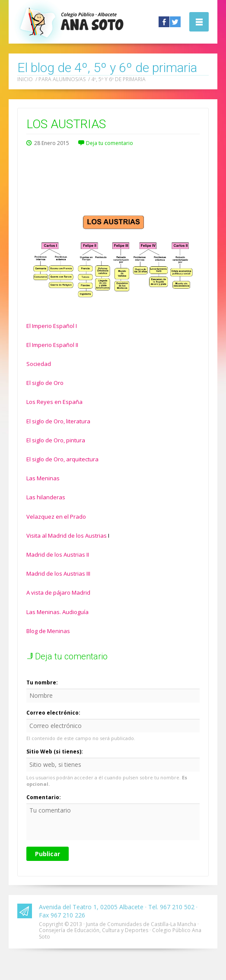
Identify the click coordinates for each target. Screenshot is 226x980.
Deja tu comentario (110, 143)
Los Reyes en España (54, 402)
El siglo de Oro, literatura (58, 421)
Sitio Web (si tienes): (55, 752)
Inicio (25, 79)
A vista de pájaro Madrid (58, 592)
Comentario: (44, 797)
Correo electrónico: (53, 713)
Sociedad (39, 364)
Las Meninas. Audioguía (57, 612)
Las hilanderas (46, 497)
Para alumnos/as (62, 79)
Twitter (175, 22)
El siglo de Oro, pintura (56, 440)
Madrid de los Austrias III (58, 574)
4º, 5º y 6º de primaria (118, 79)
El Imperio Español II (52, 345)
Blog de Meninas (48, 631)
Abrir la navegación (199, 22)
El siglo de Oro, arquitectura (62, 459)
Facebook (164, 22)
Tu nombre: (42, 682)
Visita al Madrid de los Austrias (67, 536)
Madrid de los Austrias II (58, 555)
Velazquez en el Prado (56, 517)
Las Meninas (43, 478)
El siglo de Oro (45, 383)
